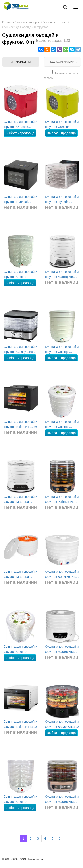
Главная (8, 22)
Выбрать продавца (20, 133)
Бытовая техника (55, 22)
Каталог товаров (28, 22)
